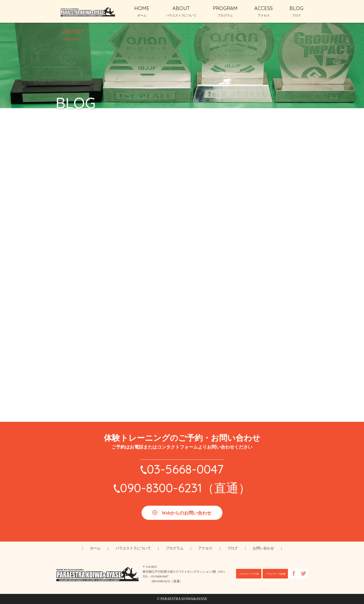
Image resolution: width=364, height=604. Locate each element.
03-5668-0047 (185, 469)
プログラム (175, 548)
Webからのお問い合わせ (186, 513)
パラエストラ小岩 (249, 574)
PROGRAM (225, 11)
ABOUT (181, 11)
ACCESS (264, 11)
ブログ (233, 548)
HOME (142, 11)
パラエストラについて (133, 548)
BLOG (296, 11)
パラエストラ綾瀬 (275, 574)
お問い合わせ (263, 548)
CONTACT (72, 35)
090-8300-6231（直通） (185, 488)
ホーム (95, 548)
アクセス (205, 548)
